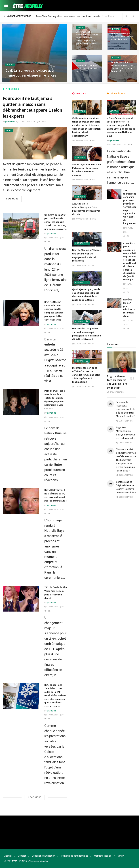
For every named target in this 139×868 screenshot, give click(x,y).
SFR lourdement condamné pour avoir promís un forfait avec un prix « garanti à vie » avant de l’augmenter (130, 207)
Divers (10, 65)
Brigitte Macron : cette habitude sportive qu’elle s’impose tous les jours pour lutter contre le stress (54, 311)
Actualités (82, 243)
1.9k (93, 219)
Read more (12, 199)
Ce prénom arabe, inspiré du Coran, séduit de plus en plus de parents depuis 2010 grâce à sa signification (87, 38)
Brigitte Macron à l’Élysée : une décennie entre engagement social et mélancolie (86, 255)
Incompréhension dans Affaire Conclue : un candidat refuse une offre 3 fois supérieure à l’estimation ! (86, 375)
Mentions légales (103, 856)
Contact (22, 856)
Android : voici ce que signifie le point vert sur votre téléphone (122, 36)
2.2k (91, 265)
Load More (35, 797)
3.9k (93, 141)
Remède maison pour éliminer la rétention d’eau (129, 308)
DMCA (121, 856)
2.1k (47, 421)
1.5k (47, 611)
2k (44, 122)
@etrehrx (10, 122)
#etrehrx (44, 861)
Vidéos (114, 111)
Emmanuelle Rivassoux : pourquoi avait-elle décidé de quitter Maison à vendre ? (126, 409)
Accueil (8, 856)
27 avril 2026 (51, 238)
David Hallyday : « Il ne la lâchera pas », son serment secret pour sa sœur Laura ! (55, 495)
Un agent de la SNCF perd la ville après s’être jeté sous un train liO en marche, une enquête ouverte (55, 222)
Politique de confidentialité (74, 856)
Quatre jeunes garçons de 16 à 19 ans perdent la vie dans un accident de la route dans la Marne (86, 295)
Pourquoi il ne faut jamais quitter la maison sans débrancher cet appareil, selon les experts (32, 107)
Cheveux (80, 111)
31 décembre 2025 (26, 122)
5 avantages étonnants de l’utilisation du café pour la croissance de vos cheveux (86, 170)
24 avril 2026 (114, 145)
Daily (9, 131)
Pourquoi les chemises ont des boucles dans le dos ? (87, 68)
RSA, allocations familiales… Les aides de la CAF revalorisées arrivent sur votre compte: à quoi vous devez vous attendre (55, 696)
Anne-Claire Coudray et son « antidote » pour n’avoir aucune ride (68, 16)
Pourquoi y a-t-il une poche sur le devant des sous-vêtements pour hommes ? (122, 67)
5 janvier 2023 (80, 141)
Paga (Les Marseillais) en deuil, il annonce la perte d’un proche (125, 433)
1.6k (47, 242)
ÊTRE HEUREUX (20, 861)
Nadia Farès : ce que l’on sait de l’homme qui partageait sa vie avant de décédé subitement (87, 334)
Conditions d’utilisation (43, 856)
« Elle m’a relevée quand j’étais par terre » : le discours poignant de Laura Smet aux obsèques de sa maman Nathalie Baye (121, 127)
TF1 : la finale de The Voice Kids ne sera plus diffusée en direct (56, 593)
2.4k (93, 180)
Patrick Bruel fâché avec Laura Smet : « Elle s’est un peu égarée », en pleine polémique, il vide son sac (55, 400)
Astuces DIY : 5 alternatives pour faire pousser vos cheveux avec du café (86, 209)
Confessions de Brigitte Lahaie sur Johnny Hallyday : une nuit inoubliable (126, 487)
